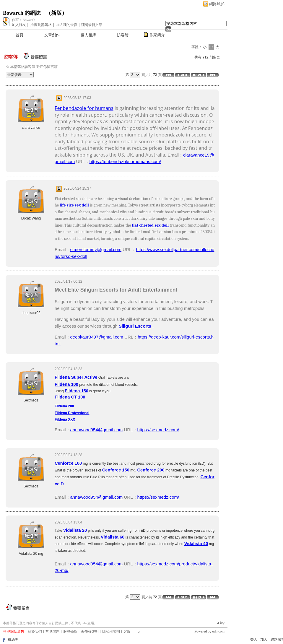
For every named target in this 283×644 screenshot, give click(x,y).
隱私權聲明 (111, 632)
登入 (254, 640)
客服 (127, 632)
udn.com (218, 631)
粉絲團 (13, 640)
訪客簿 (123, 35)
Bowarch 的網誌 (22, 13)
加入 (264, 640)
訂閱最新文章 (92, 25)
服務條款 (70, 632)
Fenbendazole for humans (84, 108)
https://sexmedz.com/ (158, 430)
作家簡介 (157, 35)
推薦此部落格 (41, 25)
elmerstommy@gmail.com (96, 249)
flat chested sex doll (151, 225)
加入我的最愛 (67, 25)
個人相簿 (88, 35)
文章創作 (52, 35)
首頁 (19, 35)
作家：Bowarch (23, 20)
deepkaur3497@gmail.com (97, 337)
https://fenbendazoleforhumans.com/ (125, 161)
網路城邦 (217, 4)
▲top (221, 622)
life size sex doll (74, 205)
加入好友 (19, 25)
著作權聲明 (90, 632)
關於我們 (35, 632)
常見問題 (53, 632)
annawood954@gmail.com (97, 430)
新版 (56, 13)
